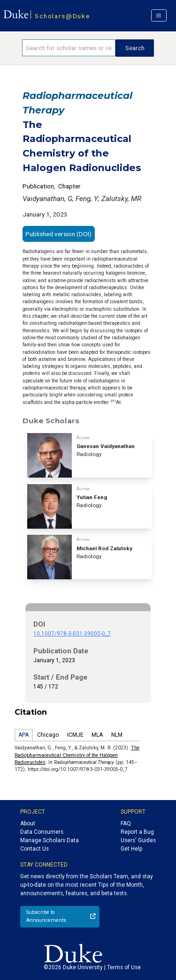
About (28, 823)
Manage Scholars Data (50, 840)
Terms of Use (124, 967)
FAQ (126, 823)
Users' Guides (138, 840)
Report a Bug (137, 832)
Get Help (131, 849)
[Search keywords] (69, 48)
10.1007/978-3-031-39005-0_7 (72, 634)
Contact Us (34, 849)
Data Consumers (42, 832)
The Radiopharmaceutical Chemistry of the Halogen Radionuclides (77, 755)
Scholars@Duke (62, 16)
